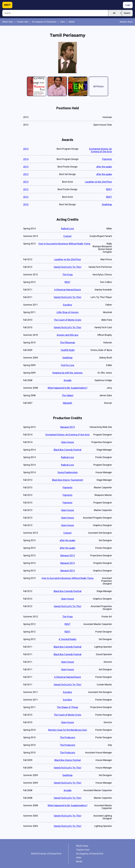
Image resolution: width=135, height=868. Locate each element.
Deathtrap (107, 204)
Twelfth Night (68, 350)
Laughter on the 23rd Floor (98, 182)
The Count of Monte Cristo (67, 320)
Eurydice (67, 305)
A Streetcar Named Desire (68, 290)
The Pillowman (67, 342)
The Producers (68, 737)
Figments (107, 159)
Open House (67, 442)
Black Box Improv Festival (68, 760)
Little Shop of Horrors (68, 312)
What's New (8, 22)
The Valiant (68, 395)
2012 (26, 189)
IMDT (7, 5)
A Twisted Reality (68, 639)
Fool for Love (68, 365)
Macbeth (68, 403)
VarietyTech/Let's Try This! (67, 267)
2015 (26, 149)
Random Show (126, 22)
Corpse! (67, 236)
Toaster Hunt (22, 22)
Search (127, 13)
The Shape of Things (67, 707)
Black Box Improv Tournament (68, 480)
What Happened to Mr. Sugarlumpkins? (67, 388)
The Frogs (68, 275)
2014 (26, 159)
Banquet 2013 (68, 555)
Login (128, 5)
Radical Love (67, 229)
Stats (63, 22)
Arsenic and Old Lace (68, 335)
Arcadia (67, 380)
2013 (26, 167)
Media (72, 22)
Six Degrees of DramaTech (44, 22)
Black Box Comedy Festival (67, 450)
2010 (26, 204)
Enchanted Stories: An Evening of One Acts (101, 150)
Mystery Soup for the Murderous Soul (67, 730)
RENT (109, 189)
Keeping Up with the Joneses (68, 373)
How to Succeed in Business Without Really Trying (64, 244)
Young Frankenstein (67, 472)
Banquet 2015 (68, 427)
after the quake (104, 167)
